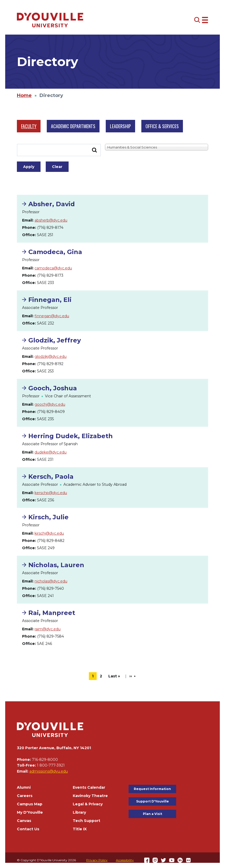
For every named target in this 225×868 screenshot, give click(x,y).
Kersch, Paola (51, 477)
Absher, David (52, 204)
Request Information (152, 789)
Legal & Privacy (88, 804)
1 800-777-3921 (51, 765)
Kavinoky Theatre (90, 796)
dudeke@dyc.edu (51, 452)
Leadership (120, 126)
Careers (25, 796)
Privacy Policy (97, 860)
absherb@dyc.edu (51, 220)
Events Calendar (89, 787)
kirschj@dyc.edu (49, 533)
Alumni (24, 787)
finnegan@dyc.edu (52, 316)
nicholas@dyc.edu (51, 581)
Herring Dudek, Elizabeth (71, 436)
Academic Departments (73, 126)
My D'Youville (30, 812)
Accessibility (125, 860)
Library (79, 812)
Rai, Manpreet (52, 613)
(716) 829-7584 (51, 636)
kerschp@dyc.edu (51, 493)
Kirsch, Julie (48, 517)
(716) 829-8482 (51, 541)
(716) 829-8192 (50, 364)
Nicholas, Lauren (56, 565)
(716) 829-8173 (50, 275)
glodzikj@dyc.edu (51, 357)
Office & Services (162, 126)
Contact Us (28, 829)
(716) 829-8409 (51, 412)
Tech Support (87, 821)
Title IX (80, 829)
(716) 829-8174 (50, 228)
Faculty (29, 126)
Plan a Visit (153, 814)
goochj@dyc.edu (50, 404)
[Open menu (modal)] (201, 20)
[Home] (50, 20)
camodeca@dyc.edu (53, 268)
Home (24, 95)
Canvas (24, 821)
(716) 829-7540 (51, 588)
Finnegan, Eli (50, 300)
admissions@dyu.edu (49, 771)
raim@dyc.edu (48, 629)
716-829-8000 (45, 760)
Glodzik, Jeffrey (55, 340)
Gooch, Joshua (53, 388)
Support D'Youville (153, 801)
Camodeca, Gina (55, 252)
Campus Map (30, 804)
